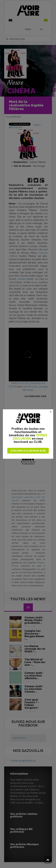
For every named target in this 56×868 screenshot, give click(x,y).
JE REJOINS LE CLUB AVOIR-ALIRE (28, 451)
